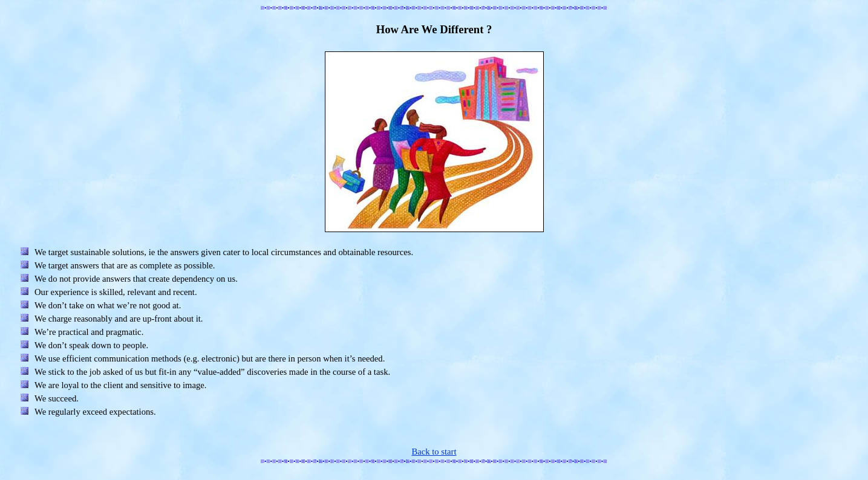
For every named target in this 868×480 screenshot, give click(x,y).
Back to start (434, 452)
